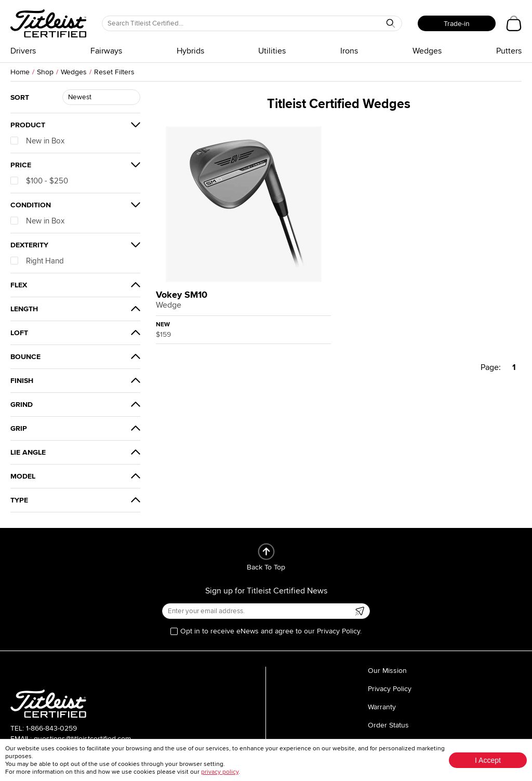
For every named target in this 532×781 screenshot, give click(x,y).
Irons (349, 51)
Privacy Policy (390, 689)
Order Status (388, 725)
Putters (509, 51)
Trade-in (457, 24)
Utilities (272, 51)
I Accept (488, 760)
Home (20, 72)
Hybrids (190, 51)
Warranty (382, 707)
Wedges (427, 51)
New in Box (37, 141)
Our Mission (387, 671)
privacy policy (220, 772)
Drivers (23, 51)
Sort (20, 97)
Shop (45, 72)
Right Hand (37, 261)
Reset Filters (114, 72)
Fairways (106, 51)
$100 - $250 (39, 181)
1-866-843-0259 (51, 728)
